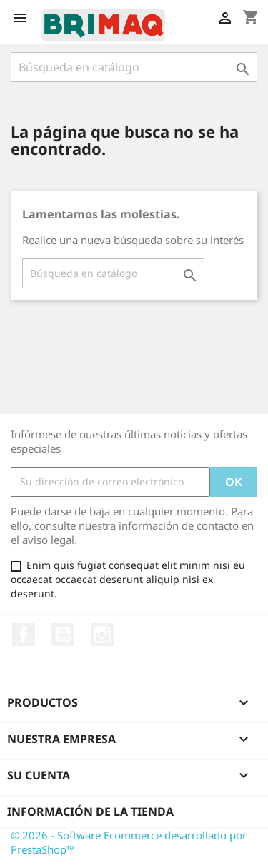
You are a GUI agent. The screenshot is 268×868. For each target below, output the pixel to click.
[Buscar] (134, 67)
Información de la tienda (90, 812)
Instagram (102, 635)
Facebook (24, 635)
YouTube (63, 635)
